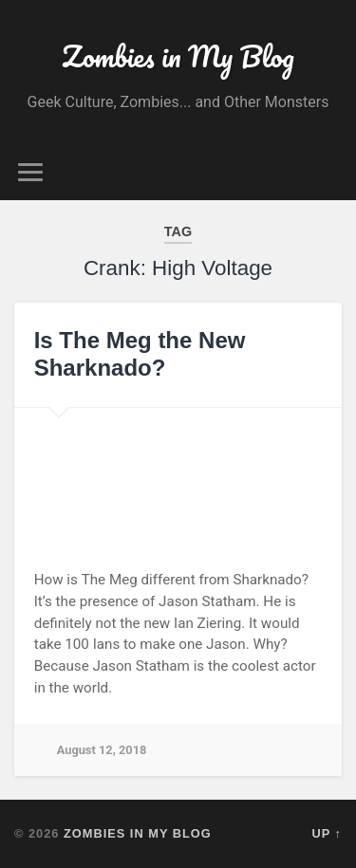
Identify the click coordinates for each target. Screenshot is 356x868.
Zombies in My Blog (178, 56)
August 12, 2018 (102, 750)
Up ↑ (328, 833)
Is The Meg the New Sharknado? (140, 354)
